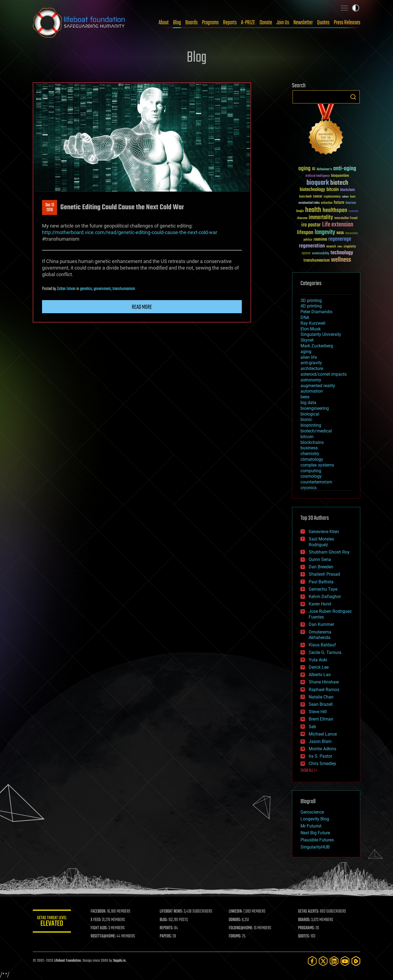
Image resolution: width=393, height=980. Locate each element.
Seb (312, 727)
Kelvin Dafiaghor (325, 597)
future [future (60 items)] (339, 203)
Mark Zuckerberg (317, 346)
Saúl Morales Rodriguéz (321, 542)
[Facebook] (312, 961)
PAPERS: (166, 936)
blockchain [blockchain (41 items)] (347, 190)
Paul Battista (321, 582)
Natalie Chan (321, 697)
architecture (312, 368)
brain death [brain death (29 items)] (305, 197)
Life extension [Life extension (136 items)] (338, 225)
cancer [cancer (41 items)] (318, 197)
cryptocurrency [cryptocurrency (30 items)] (332, 197)
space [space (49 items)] (306, 253)
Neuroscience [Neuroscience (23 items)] (352, 234)
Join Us (283, 23)
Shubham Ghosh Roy (329, 552)
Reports (230, 23)
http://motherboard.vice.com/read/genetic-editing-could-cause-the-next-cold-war (130, 232)
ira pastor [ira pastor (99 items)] (311, 225)
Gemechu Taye (323, 589)
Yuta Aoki (318, 660)
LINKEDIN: (236, 912)
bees (305, 397)
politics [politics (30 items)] (308, 240)
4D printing (311, 306)
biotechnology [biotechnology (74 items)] (312, 190)
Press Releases (347, 23)
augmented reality (318, 386)
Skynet (307, 340)
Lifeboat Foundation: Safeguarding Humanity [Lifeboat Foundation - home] (79, 23)
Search (353, 97)
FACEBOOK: (98, 912)
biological (310, 414)
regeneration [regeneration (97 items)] (312, 246)
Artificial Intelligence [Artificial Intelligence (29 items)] (318, 176)
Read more (142, 307)
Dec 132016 (50, 208)
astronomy (311, 380)
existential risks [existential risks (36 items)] (309, 203)
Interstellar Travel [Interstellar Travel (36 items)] (346, 218)
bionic (306, 419)
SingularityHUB (315, 847)
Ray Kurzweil (313, 323)
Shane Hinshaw (324, 682)
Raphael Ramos (324, 690)
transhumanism (124, 289)
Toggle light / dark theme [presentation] (356, 8)
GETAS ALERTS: (309, 912)
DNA (305, 317)
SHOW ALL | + (309, 771)
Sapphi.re (119, 961)
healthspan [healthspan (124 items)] (335, 210)
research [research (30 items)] (331, 247)
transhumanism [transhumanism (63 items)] (317, 260)
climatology (312, 459)
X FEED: (96, 920)
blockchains (312, 442)
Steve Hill (318, 712)
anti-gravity (311, 363)
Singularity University (321, 334)
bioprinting (311, 425)
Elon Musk (311, 329)
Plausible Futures (317, 840)
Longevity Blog (315, 819)
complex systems (317, 465)
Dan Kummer (321, 624)
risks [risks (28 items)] (340, 247)
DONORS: (235, 920)
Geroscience (312, 812)
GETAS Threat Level (52, 922)
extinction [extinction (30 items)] (327, 203)
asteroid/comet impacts (324, 374)
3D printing (311, 301)
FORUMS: (235, 936)
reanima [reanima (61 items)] (320, 239)
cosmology (311, 476)
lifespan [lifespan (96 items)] (305, 233)
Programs (210, 23)
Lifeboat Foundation (67, 961)
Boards (191, 23)
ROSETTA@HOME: (103, 936)
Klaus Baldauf (322, 645)
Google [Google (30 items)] (300, 211)
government (102, 289)
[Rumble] (356, 961)
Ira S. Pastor (320, 756)
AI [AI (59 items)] (314, 169)
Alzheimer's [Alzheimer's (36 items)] (324, 170)
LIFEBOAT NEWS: (171, 912)
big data (308, 403)
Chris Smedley (322, 764)
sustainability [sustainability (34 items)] (321, 254)
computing (311, 471)
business (309, 448)
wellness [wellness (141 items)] (341, 260)
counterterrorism (316, 482)
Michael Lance (323, 734)
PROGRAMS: (306, 928)
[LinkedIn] (334, 961)
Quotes (323, 23)
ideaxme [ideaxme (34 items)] (302, 219)
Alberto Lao (320, 675)
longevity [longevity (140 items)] (325, 232)
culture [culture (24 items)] (345, 197)
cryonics (309, 488)
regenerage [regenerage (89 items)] (340, 239)
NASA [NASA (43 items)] (340, 233)
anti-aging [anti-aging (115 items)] (345, 169)
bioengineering (315, 408)
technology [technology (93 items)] (342, 253)
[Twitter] (323, 961)
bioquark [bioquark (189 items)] (318, 183)
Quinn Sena (320, 559)
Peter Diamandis (316, 312)
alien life (309, 357)
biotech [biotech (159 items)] (339, 183)
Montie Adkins (322, 749)
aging (306, 352)
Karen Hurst (320, 604)
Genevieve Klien (324, 532)
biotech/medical (316, 431)
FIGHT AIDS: (99, 928)
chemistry (310, 454)
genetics (86, 289)
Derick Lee (319, 667)
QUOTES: (304, 936)
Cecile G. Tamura (325, 652)
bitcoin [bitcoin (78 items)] (333, 190)
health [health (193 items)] (313, 210)
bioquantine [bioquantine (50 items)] (340, 176)
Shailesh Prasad (324, 574)
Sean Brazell (321, 704)
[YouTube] (345, 961)
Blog (177, 23)
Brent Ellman (321, 719)
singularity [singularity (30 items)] (350, 247)
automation (312, 391)
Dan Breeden (321, 567)
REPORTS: (166, 928)
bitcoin (307, 437)
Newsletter (303, 23)
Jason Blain (320, 741)
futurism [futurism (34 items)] (351, 203)
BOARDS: (304, 920)
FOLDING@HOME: (241, 928)
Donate (266, 23)
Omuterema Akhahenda (320, 635)
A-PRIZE (248, 23)
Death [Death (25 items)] (353, 197)
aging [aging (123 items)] (304, 169)
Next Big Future (315, 833)
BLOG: (164, 920)
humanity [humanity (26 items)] (354, 211)
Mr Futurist (311, 826)
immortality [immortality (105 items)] (321, 217)
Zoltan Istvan (66, 289)
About (164, 23)
